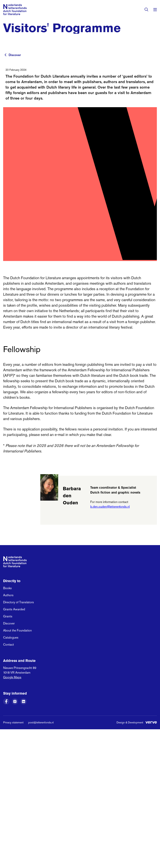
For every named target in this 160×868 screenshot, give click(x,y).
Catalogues (11, 637)
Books (7, 588)
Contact (9, 645)
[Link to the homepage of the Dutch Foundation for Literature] (15, 10)
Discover (15, 55)
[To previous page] (5, 55)
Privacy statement (13, 722)
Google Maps (12, 677)
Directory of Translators (19, 602)
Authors (8, 595)
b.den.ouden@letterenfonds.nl (110, 507)
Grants (8, 616)
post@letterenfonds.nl (41, 722)
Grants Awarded (14, 609)
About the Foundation (17, 630)
